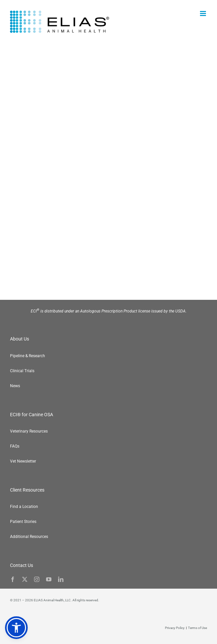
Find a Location (24, 507)
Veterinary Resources (29, 431)
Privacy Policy (175, 628)
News (15, 386)
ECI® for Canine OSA (32, 415)
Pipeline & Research (28, 356)
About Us (20, 339)
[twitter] (25, 579)
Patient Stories (23, 522)
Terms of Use (197, 628)
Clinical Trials (22, 371)
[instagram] (37, 579)
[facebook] (13, 579)
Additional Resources (29, 537)
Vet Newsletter (23, 461)
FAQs (15, 446)
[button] (16, 628)
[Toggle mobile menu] (203, 14)
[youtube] (49, 579)
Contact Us (22, 565)
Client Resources (27, 490)
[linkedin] (61, 579)
